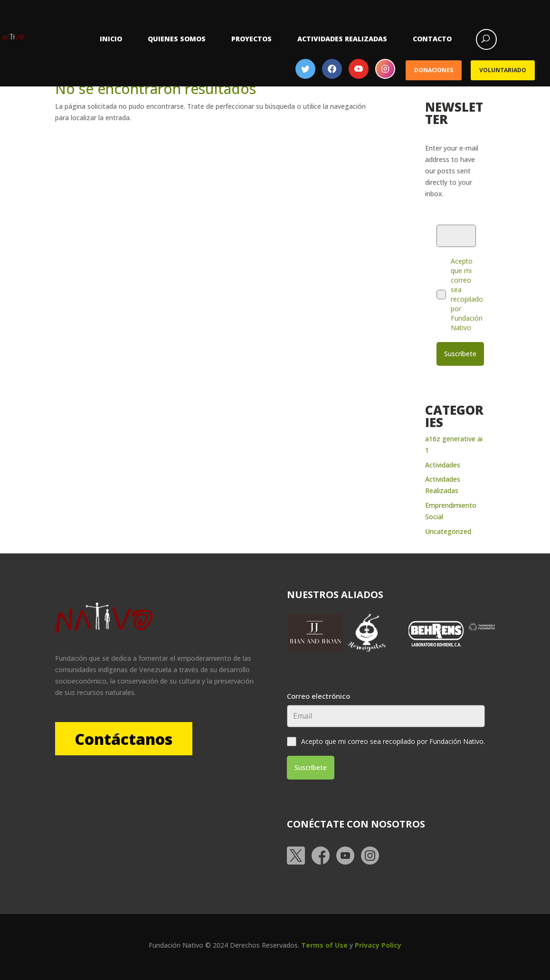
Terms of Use (324, 944)
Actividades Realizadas (342, 39)
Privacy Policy (378, 944)
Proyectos (251, 39)
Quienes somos (177, 39)
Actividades (443, 464)
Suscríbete (460, 354)
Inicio (111, 39)
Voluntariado (503, 70)
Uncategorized (448, 530)
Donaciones (434, 70)
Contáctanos (125, 738)
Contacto (432, 39)
